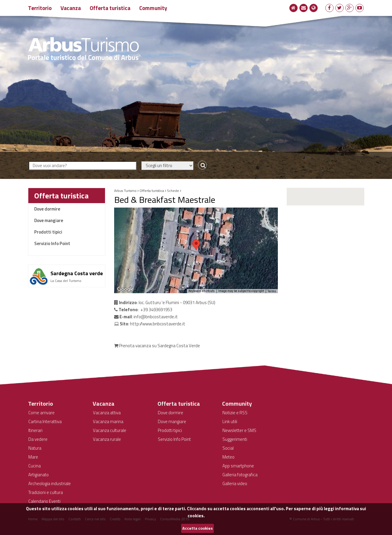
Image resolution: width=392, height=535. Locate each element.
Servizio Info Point (52, 243)
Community (153, 8)
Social (228, 448)
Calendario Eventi (44, 501)
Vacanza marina (108, 421)
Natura (35, 448)
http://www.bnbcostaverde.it (158, 324)
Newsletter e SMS (239, 430)
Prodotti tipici (48, 232)
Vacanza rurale (107, 439)
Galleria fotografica (240, 475)
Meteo (228, 457)
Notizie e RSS (235, 413)
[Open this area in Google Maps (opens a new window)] (125, 289)
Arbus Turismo (125, 191)
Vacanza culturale (110, 430)
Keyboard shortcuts (202, 291)
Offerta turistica (110, 8)
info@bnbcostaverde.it (156, 317)
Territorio (40, 8)
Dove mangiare (49, 220)
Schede (173, 191)
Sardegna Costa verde (77, 273)
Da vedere (38, 439)
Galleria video (235, 483)
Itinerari (35, 430)
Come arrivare (41, 413)
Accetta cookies (197, 528)
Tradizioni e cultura (46, 492)
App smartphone (238, 466)
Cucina (35, 466)
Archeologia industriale (50, 483)
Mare (33, 457)
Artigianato (38, 475)
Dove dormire (47, 209)
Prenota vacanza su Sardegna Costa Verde (157, 346)
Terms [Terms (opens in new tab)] (272, 291)
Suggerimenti (235, 439)
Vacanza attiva (107, 413)
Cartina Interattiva (45, 421)
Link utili (230, 421)
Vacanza (71, 8)
